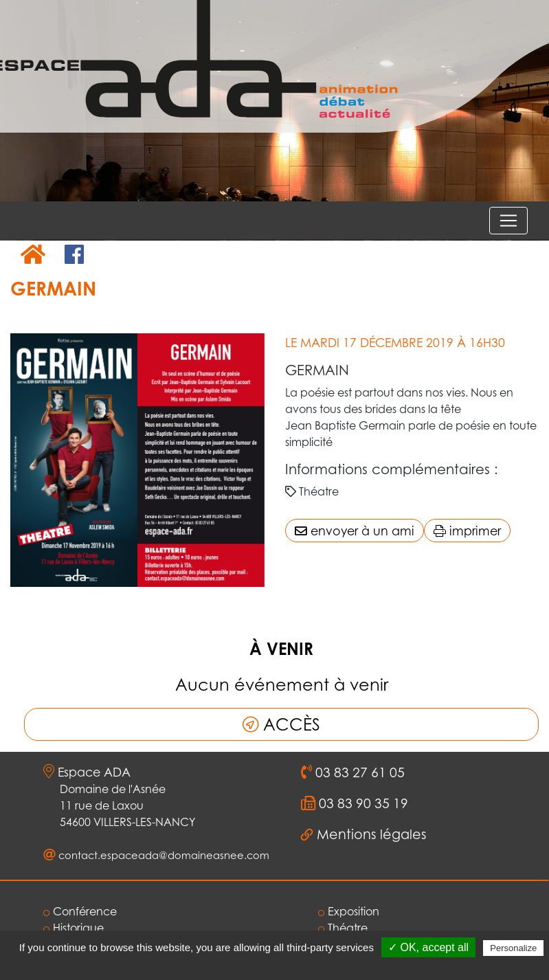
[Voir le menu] (508, 221)
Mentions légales (372, 834)
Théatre (343, 928)
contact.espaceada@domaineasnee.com (164, 855)
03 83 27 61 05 (358, 772)
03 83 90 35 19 (362, 803)
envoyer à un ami (355, 531)
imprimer (467, 531)
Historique (74, 928)
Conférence (80, 911)
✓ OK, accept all (428, 947)
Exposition (349, 911)
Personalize (513, 948)
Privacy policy (282, 966)
